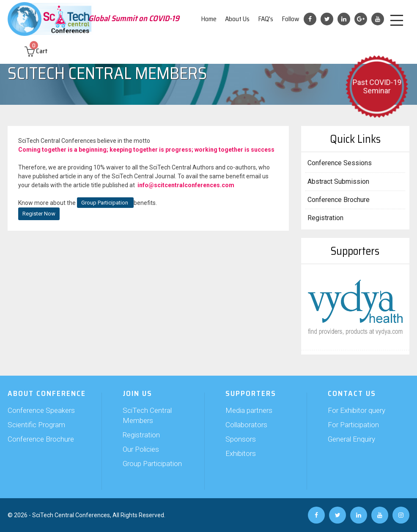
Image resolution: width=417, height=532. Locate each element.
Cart (36, 51)
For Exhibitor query (357, 410)
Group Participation (105, 203)
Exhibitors (241, 453)
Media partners (249, 410)
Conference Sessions (340, 163)
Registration (325, 218)
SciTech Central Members (147, 415)
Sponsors (241, 439)
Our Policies (141, 449)
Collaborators (246, 425)
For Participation (353, 425)
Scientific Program (36, 425)
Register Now (39, 214)
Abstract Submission (338, 181)
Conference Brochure (339, 200)
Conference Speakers (41, 410)
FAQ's (266, 19)
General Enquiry (351, 439)
